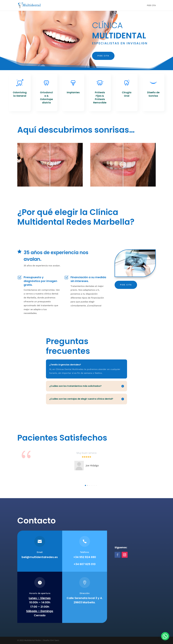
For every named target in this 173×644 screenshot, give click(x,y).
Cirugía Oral (127, 94)
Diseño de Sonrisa (153, 94)
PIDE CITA (151, 6)
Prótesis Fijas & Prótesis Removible (100, 97)
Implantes (73, 92)
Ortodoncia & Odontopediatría (46, 98)
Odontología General (20, 94)
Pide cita (103, 56)
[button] (85, 485)
